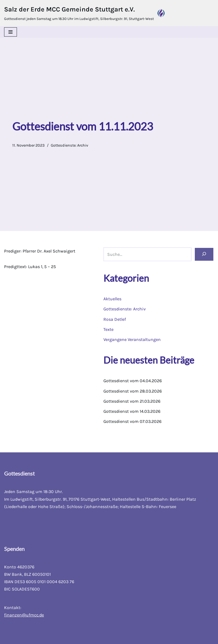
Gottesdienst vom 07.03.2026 (132, 421)
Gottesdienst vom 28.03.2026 (133, 391)
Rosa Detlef (115, 319)
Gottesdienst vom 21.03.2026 (132, 401)
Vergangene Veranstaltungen (132, 339)
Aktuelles (112, 299)
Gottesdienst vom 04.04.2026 (133, 381)
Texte (108, 329)
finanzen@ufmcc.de (24, 615)
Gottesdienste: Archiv (69, 145)
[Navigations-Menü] (11, 32)
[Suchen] (204, 254)
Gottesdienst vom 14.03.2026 (132, 411)
